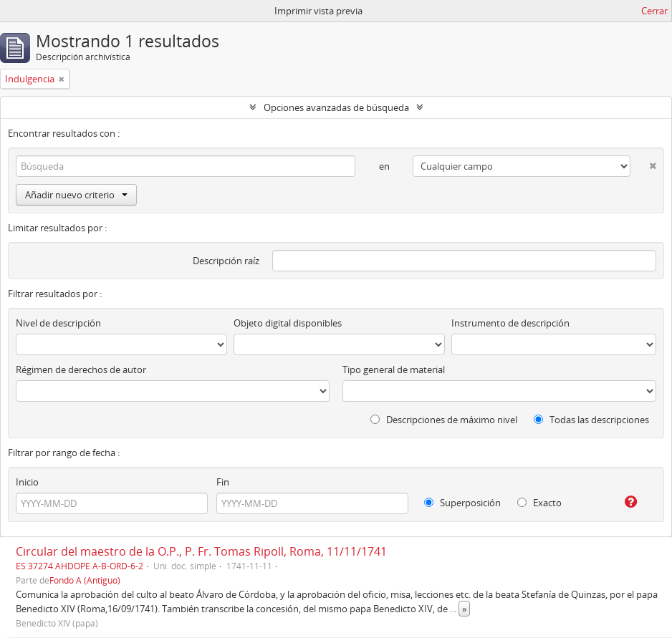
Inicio (27, 482)
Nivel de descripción (58, 323)
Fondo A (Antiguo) (85, 580)
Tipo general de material (394, 369)
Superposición (462, 503)
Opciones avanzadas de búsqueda (336, 107)
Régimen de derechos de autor (81, 369)
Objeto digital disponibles (288, 323)
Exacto (539, 503)
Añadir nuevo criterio (76, 195)
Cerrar (654, 11)
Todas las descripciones (591, 420)
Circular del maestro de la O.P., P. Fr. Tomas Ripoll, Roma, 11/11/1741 (201, 551)
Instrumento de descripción (510, 323)
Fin (223, 482)
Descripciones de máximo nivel (444, 420)
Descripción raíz (226, 261)
